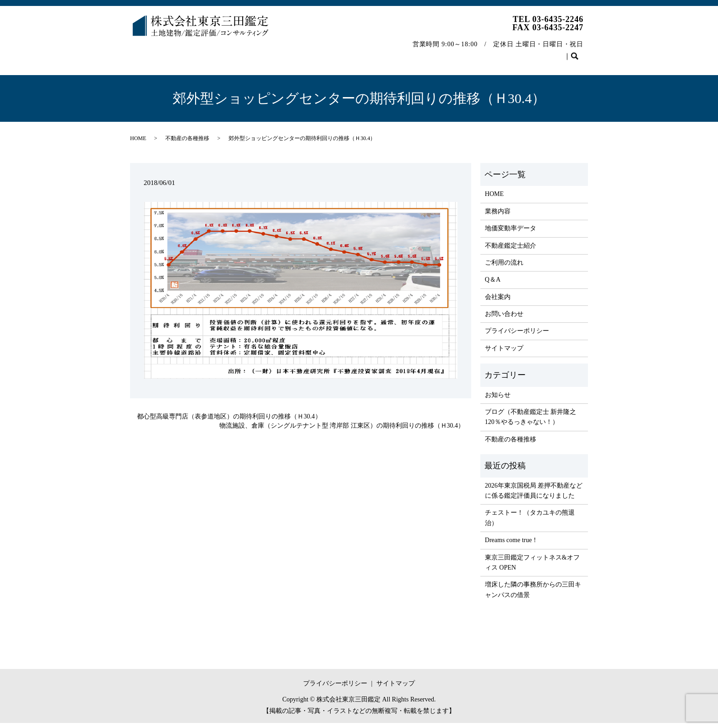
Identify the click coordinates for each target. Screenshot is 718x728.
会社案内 (444, 52)
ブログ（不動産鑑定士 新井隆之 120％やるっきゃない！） (531, 422)
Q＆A (408, 52)
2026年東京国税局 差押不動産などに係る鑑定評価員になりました (534, 496)
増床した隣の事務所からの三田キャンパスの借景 (533, 595)
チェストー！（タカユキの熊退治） (530, 523)
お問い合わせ (558, 52)
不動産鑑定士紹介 (305, 52)
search (142, 67)
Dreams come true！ (512, 545)
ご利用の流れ (365, 52)
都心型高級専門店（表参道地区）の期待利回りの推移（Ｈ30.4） (229, 421)
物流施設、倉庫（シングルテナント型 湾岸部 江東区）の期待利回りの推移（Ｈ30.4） (342, 431)
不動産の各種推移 (498, 52)
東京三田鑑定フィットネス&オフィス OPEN (532, 568)
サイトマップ (504, 353)
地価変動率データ (239, 52)
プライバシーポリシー (517, 336)
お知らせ (498, 400)
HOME (147, 52)
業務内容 (185, 52)
